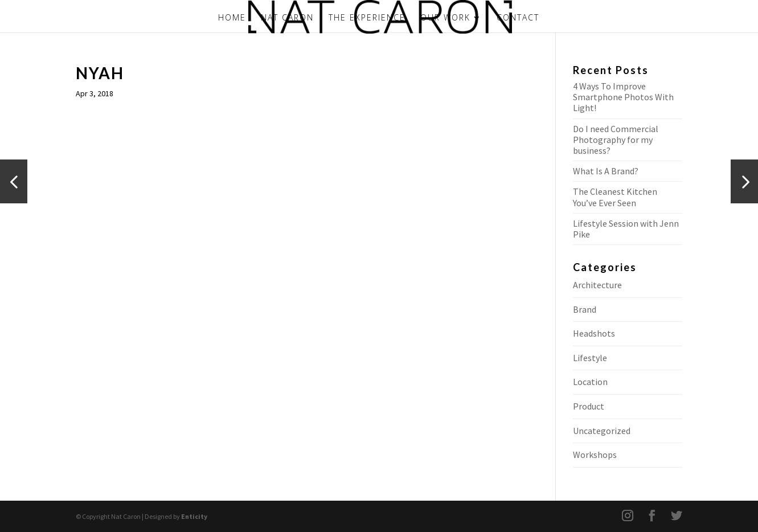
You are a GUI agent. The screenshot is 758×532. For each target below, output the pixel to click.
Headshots (594, 333)
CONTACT (518, 18)
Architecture (597, 285)
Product (589, 406)
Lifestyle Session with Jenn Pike (626, 229)
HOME (232, 18)
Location (590, 382)
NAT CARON (287, 18)
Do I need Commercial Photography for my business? (616, 140)
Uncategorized (602, 431)
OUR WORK (445, 18)
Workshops (595, 455)
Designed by (176, 516)
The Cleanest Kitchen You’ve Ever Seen (615, 197)
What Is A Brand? (606, 171)
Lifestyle (590, 358)
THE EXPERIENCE (367, 18)
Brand (585, 309)
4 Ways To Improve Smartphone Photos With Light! (623, 97)
